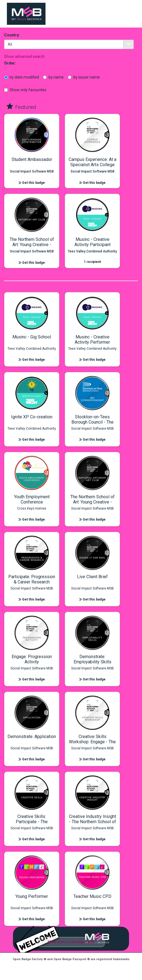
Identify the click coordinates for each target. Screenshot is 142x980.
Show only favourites (25, 90)
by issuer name (84, 77)
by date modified (22, 77)
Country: (12, 35)
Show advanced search (24, 56)
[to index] (26, 14)
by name (53, 77)
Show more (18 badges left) (71, 942)
